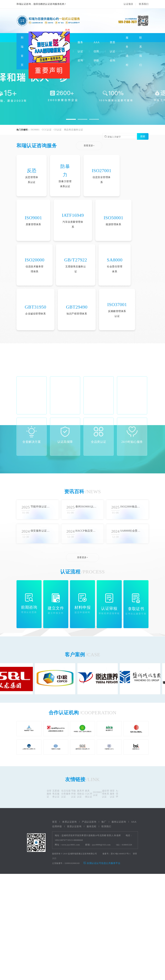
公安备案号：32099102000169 (66, 863)
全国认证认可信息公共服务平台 (102, 863)
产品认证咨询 (89, 822)
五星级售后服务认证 (57, 794)
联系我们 (144, 4)
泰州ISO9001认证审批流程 (86, 507)
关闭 (68, 31)
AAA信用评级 (97, 51)
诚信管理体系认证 (106, 794)
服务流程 (91, 826)
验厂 (104, 822)
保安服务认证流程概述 (41, 531)
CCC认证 (47, 130)
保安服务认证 (113, 794)
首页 (55, 822)
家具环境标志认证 (82, 794)
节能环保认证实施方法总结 (41, 507)
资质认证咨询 (112, 51)
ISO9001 (35, 130)
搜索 (143, 136)
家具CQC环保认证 (90, 794)
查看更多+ (89, 146)
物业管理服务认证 (49, 794)
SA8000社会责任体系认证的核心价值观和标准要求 (131, 531)
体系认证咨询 (69, 822)
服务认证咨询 (80, 51)
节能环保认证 (74, 794)
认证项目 (128, 4)
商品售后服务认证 (74, 130)
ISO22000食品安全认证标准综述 (131, 507)
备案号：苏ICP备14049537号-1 (117, 854)
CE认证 (58, 130)
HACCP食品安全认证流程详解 (86, 531)
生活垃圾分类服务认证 (67, 794)
